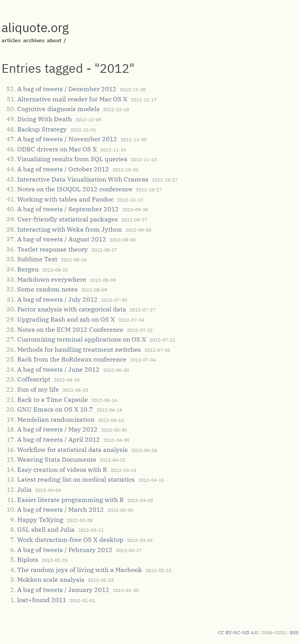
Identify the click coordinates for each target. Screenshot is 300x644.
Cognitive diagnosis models (58, 109)
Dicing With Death (45, 119)
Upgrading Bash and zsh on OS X (66, 319)
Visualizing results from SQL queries (72, 159)
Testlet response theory (53, 249)
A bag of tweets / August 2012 (62, 239)
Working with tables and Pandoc (65, 199)
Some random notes (47, 289)
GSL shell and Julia (46, 529)
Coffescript (34, 379)
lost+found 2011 (42, 600)
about (54, 40)
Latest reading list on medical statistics (76, 479)
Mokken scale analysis (51, 579)
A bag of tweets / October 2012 (63, 169)
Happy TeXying (40, 520)
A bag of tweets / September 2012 (68, 209)
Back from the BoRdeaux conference (72, 359)
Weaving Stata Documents (57, 459)
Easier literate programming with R (71, 500)
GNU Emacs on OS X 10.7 (55, 409)
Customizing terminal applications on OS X (82, 339)
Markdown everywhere (52, 279)
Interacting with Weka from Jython (70, 229)
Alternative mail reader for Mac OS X (72, 99)
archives (34, 40)
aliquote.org (35, 27)
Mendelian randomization (56, 419)
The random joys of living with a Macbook (80, 570)
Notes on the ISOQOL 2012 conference (75, 189)
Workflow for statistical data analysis (72, 450)
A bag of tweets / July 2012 (57, 299)
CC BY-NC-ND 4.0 (238, 632)
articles (11, 40)
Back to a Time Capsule (53, 399)
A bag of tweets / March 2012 (61, 509)
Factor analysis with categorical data (72, 309)
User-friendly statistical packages (68, 219)
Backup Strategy (42, 129)
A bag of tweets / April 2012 (59, 439)
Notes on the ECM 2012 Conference (70, 329)
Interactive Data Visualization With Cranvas (83, 179)
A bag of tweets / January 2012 (63, 590)
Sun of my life (38, 389)
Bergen (28, 269)
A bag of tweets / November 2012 (67, 139)
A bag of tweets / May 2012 (57, 429)
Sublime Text (37, 259)
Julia (24, 489)
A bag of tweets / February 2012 (65, 550)
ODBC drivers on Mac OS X (57, 149)
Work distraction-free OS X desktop (70, 540)
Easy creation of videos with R (62, 470)
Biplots (28, 559)
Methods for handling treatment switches (79, 349)
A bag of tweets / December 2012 (67, 89)
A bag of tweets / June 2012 (58, 369)
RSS (294, 632)
